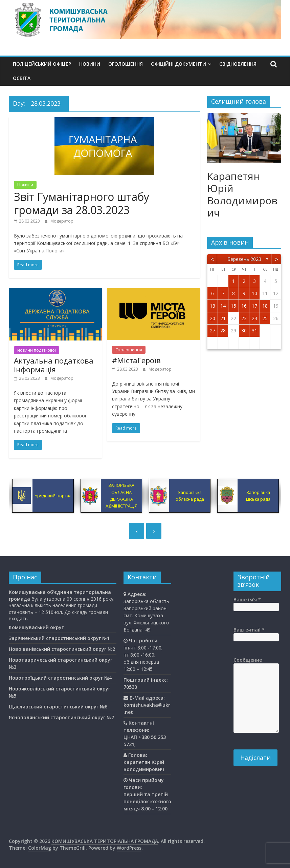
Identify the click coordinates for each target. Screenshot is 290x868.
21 (223, 318)
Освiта (22, 78)
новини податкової (37, 350)
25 (265, 318)
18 (265, 306)
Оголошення (126, 64)
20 (213, 318)
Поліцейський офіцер (42, 64)
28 (223, 330)
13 (213, 306)
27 (213, 330)
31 (254, 330)
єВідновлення (238, 64)
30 (244, 330)
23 (244, 318)
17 (254, 306)
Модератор (62, 221)
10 (254, 293)
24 (254, 318)
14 (223, 306)
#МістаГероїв (136, 360)
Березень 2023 (244, 259)
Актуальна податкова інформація (54, 365)
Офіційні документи (179, 64)
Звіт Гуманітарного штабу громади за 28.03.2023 (82, 203)
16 (244, 306)
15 (233, 306)
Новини (90, 64)
